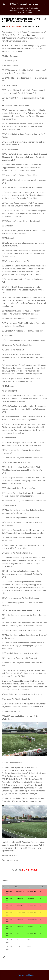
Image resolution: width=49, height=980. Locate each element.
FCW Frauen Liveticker (25, 4)
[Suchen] (45, 5)
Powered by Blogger (25, 975)
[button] (45, 20)
